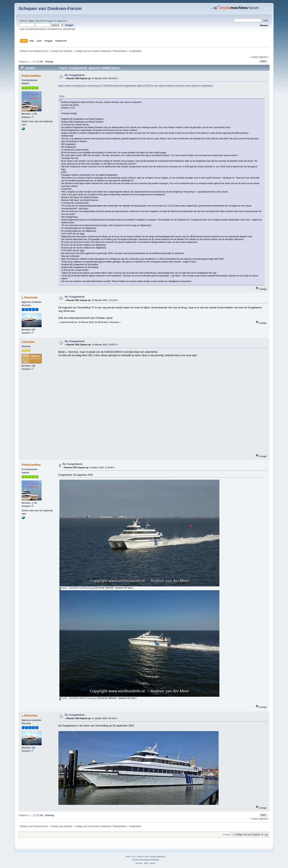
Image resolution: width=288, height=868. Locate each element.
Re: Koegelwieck (75, 75)
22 (37, 62)
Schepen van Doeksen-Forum (50, 8)
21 (34, 62)
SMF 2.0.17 (131, 857)
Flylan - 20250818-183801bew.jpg (76, 588)
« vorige (254, 57)
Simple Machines (158, 857)
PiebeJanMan (119, 51)
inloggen (49, 21)
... (32, 62)
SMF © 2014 (143, 857)
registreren (62, 21)
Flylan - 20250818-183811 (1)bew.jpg (78, 698)
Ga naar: (227, 835)
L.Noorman (29, 297)
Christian (28, 342)
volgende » (264, 57)
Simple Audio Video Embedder (145, 860)
